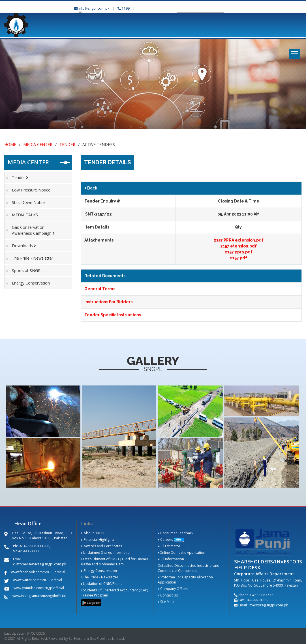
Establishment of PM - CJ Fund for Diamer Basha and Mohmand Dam (115, 562)
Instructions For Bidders (108, 302)
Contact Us (168, 595)
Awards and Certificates (101, 546)
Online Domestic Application (182, 553)
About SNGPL (93, 533)
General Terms (100, 289)
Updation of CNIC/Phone (102, 584)
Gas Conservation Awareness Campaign (33, 230)
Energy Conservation (31, 283)
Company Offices (173, 589)
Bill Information (171, 559)
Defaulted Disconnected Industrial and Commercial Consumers (189, 568)
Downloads (24, 246)
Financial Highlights (98, 539)
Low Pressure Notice (31, 190)
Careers (165, 539)
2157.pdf (238, 258)
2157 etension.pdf (238, 246)
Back (91, 188)
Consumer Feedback (176, 533)
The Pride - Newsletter (33, 258)
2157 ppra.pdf (239, 252)
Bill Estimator (169, 546)
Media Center (38, 144)
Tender (67, 144)
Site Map (166, 602)
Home (10, 144)
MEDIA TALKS (25, 215)
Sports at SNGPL (27, 271)
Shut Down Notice (29, 202)
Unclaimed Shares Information (106, 553)
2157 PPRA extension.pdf (239, 240)
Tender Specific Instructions (113, 315)
